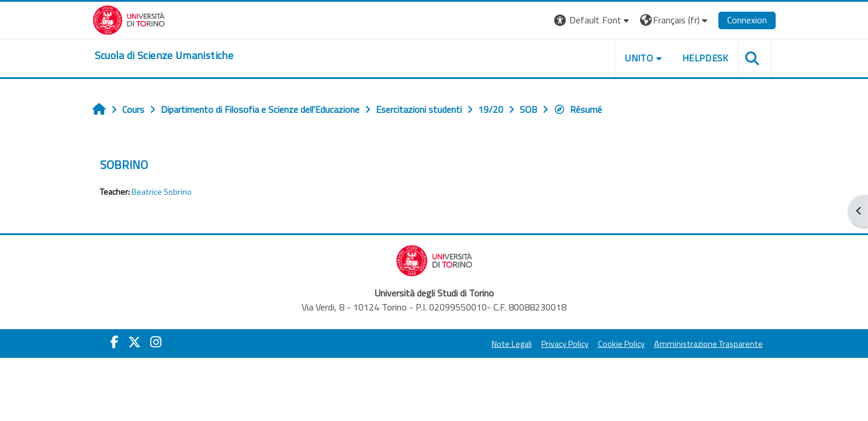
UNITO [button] (639, 58)
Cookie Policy (621, 344)
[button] (593, 20)
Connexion (747, 20)
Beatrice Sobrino (162, 192)
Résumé (578, 109)
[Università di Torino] (129, 19)
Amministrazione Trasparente (708, 344)
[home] (164, 56)
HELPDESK (706, 58)
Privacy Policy (565, 344)
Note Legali (512, 344)
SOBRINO (124, 165)
